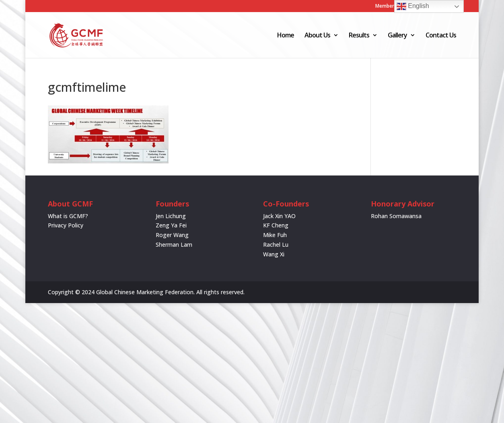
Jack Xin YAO (279, 216)
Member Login (392, 6)
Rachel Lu (276, 245)
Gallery (397, 36)
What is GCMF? (68, 216)
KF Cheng (276, 225)
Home (286, 36)
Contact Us (441, 36)
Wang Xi (274, 254)
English (413, 6)
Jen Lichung (171, 216)
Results (359, 36)
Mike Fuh (275, 235)
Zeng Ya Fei (171, 225)
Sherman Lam (174, 245)
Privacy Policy (66, 225)
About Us (317, 36)
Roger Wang (172, 235)
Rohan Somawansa (396, 216)
